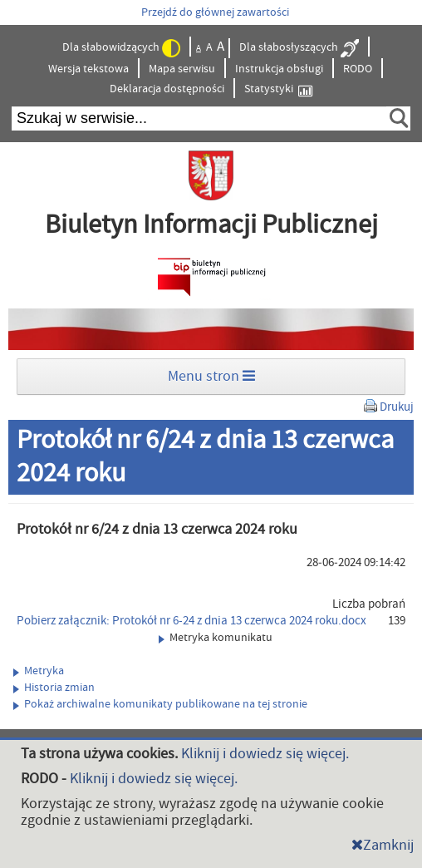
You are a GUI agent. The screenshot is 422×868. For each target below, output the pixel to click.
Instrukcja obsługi (279, 69)
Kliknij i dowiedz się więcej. (265, 754)
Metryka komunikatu (216, 638)
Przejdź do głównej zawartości (215, 12)
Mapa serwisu (182, 69)
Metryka (39, 671)
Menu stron (211, 376)
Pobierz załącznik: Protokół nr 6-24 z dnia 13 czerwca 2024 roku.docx (191, 621)
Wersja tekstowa (88, 69)
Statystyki (278, 89)
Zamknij (383, 845)
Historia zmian (54, 688)
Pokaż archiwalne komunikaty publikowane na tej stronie (160, 704)
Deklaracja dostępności (167, 89)
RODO (358, 69)
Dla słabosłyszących (299, 48)
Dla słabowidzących (121, 48)
